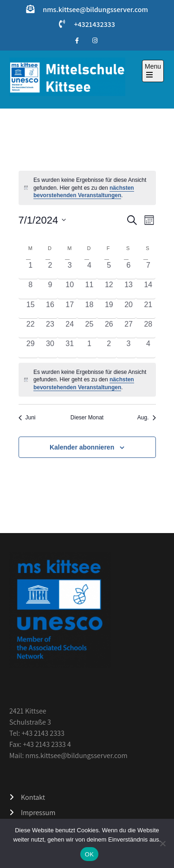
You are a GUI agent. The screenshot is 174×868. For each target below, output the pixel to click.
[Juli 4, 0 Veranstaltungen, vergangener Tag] (89, 269)
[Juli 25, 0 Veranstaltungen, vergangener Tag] (89, 328)
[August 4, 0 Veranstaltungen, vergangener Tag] (148, 348)
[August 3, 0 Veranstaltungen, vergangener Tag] (129, 348)
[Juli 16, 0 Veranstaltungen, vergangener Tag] (50, 309)
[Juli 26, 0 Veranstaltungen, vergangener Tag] (109, 328)
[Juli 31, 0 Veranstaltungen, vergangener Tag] (70, 348)
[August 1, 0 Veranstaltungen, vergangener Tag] (89, 348)
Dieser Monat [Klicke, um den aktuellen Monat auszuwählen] (87, 418)
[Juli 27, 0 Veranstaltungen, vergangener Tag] (129, 328)
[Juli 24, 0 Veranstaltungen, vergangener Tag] (70, 328)
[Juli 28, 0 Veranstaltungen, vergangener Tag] (148, 328)
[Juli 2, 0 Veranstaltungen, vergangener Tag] (50, 269)
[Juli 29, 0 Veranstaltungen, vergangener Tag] (31, 348)
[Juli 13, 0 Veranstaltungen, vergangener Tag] (129, 289)
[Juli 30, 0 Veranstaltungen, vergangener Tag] (50, 348)
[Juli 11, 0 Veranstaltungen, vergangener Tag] (89, 289)
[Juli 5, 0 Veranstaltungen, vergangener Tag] (109, 269)
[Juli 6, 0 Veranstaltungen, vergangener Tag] (129, 269)
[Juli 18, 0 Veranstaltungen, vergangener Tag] (89, 309)
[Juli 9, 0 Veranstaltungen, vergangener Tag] (50, 289)
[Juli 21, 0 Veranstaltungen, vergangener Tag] (148, 309)
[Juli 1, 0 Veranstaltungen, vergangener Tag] (31, 269)
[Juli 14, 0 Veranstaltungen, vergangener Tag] (148, 289)
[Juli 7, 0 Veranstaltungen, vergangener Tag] (148, 269)
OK (89, 854)
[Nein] (162, 843)
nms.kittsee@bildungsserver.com (95, 10)
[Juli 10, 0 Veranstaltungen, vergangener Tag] (70, 289)
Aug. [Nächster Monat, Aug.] (147, 418)
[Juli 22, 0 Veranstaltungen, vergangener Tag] (31, 328)
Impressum (38, 813)
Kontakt (33, 797)
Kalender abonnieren (82, 447)
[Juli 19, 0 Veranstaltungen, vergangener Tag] (109, 309)
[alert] (87, 380)
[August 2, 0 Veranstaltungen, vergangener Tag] (109, 348)
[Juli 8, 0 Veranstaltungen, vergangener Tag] (31, 289)
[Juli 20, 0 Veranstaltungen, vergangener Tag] (129, 309)
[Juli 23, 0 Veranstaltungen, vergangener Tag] (50, 328)
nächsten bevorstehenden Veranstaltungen (84, 192)
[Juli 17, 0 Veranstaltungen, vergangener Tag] (70, 309)
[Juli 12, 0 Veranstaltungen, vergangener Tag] (109, 289)
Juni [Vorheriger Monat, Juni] (27, 418)
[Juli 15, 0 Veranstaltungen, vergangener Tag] (31, 309)
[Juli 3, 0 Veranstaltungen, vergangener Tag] (70, 269)
